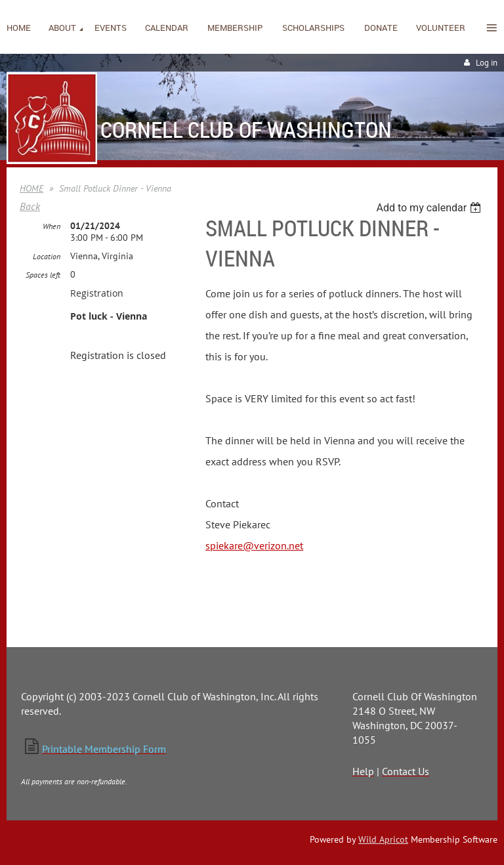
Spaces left (43, 275)
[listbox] (430, 208)
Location (47, 256)
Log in (487, 63)
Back (30, 206)
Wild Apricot (383, 839)
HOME (31, 188)
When (52, 226)
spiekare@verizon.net (254, 545)
